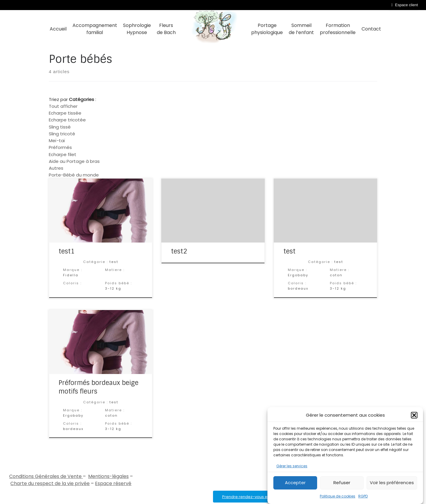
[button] (414, 415)
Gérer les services (292, 466)
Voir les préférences (392, 483)
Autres (56, 168)
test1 (67, 251)
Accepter (295, 483)
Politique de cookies (338, 496)
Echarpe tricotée (67, 120)
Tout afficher (63, 106)
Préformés (60, 147)
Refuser (342, 483)
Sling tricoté (62, 134)
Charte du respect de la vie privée (50, 483)
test (289, 251)
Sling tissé (60, 127)
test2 (179, 251)
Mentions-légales (108, 476)
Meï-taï (57, 141)
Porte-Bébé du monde (74, 175)
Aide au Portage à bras (74, 161)
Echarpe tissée (65, 113)
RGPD (363, 496)
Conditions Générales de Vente (46, 476)
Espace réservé (113, 483)
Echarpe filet (63, 154)
